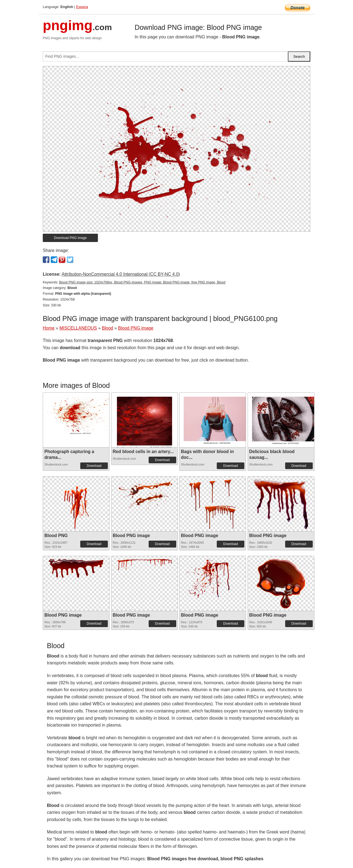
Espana (82, 7)
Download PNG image (70, 238)
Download (94, 466)
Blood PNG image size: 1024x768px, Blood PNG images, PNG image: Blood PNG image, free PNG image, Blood (142, 282)
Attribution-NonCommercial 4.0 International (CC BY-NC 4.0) (121, 274)
